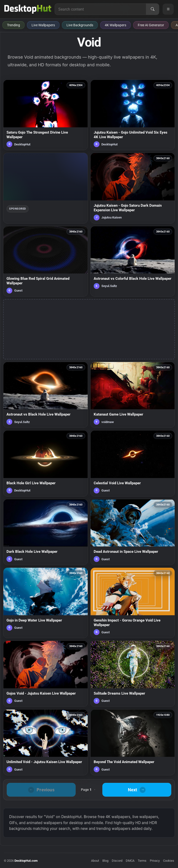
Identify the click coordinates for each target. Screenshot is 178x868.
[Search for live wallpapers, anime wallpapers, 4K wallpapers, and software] (100, 9)
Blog (105, 861)
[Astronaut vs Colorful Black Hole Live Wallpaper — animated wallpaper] (133, 261)
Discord (117, 861)
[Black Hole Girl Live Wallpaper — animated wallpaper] (46, 463)
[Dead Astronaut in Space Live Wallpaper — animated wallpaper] (133, 532)
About (95, 861)
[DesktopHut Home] (28, 9)
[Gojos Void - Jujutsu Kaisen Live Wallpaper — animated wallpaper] (46, 674)
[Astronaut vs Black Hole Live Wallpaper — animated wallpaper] (46, 395)
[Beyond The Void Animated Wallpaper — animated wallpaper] (133, 742)
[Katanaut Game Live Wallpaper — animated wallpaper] (133, 395)
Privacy (155, 861)
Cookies (169, 861)
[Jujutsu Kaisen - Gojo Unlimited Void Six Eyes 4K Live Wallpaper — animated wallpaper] (133, 115)
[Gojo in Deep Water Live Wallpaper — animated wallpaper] (46, 603)
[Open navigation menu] (168, 9)
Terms (142, 861)
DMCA (130, 861)
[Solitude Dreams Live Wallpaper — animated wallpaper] (133, 674)
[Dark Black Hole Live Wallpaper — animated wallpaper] (46, 532)
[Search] (152, 9)
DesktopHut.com (26, 861)
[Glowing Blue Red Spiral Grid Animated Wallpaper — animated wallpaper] (46, 261)
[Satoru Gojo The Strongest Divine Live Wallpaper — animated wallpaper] (46, 115)
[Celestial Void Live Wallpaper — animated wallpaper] (133, 463)
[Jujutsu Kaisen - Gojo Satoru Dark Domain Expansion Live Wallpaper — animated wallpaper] (133, 188)
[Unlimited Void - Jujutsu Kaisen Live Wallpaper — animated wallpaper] (46, 742)
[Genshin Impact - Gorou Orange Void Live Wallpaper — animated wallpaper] (133, 603)
